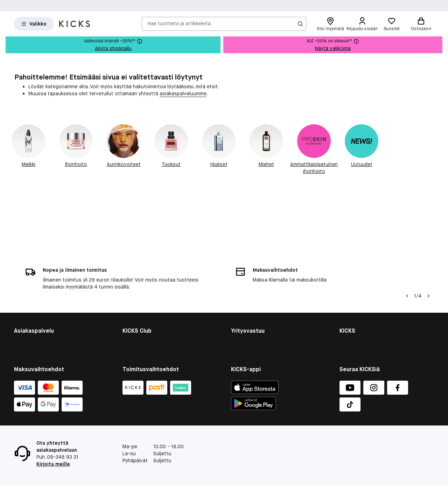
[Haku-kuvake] (300, 24)
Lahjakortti (26, 304)
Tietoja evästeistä (35, 295)
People (239, 295)
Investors (351, 286)
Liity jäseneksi (138, 304)
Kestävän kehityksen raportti (264, 286)
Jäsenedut (134, 286)
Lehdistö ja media (359, 323)
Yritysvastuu (245, 277)
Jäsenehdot (136, 295)
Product (240, 313)
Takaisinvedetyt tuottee (42, 313)
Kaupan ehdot (30, 286)
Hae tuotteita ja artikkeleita (179, 23)
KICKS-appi (352, 341)
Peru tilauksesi (31, 323)
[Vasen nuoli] (407, 229)
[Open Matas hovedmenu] (34, 24)
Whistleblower (356, 295)
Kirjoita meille (53, 464)
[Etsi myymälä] (330, 24)
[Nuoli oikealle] (428, 229)
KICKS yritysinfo (358, 277)
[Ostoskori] (421, 24)
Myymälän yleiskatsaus (366, 304)
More (237, 323)
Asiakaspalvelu (31, 277)
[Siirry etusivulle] (75, 24)
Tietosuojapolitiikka (362, 332)
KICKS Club (135, 277)
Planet (238, 304)
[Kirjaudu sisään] (362, 24)
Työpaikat (351, 313)
